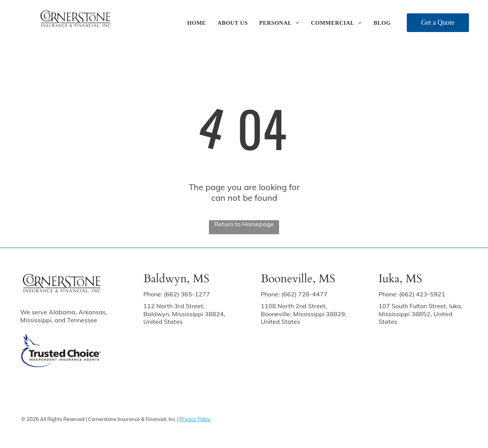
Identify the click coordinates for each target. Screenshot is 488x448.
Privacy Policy (195, 419)
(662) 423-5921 (422, 294)
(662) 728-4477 (304, 294)
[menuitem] (197, 23)
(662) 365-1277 (187, 294)
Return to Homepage (244, 224)
